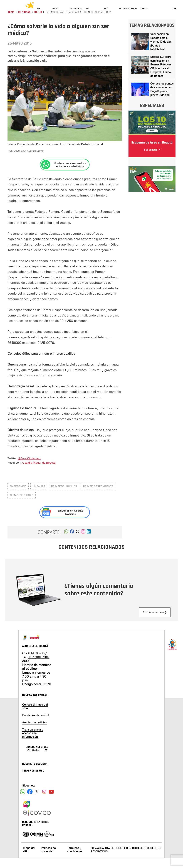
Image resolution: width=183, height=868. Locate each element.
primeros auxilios (64, 496)
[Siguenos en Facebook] (23, 801)
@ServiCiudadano (30, 468)
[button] (66, 542)
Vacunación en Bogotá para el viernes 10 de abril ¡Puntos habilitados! (161, 51)
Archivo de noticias (34, 732)
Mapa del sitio (29, 859)
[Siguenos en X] (37, 801)
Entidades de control (36, 725)
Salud (38, 22)
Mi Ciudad (24, 22)
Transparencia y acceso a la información (33, 743)
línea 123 (39, 496)
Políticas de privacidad (48, 859)
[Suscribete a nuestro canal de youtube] (51, 801)
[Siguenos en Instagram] (44, 801)
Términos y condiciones (75, 859)
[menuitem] (43, 12)
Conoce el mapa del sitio (35, 716)
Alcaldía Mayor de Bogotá (38, 472)
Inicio (11, 22)
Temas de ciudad (22, 505)
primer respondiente (98, 496)
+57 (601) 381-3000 (36, 669)
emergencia (18, 496)
